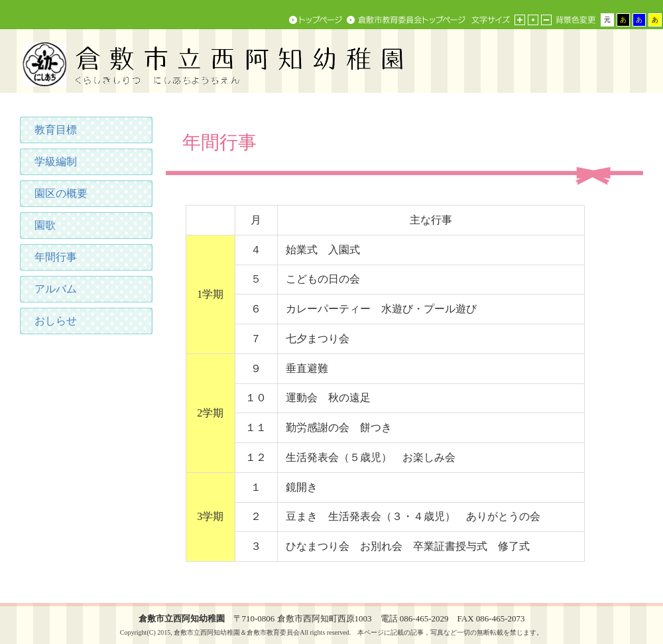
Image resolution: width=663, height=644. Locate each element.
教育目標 (56, 130)
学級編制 (56, 161)
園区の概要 (61, 193)
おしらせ (56, 321)
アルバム (56, 289)
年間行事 (56, 257)
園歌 (45, 225)
